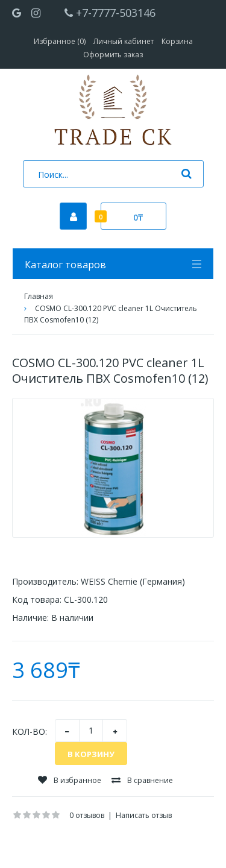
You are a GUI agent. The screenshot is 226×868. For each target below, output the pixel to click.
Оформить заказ (113, 55)
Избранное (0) (60, 41)
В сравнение (142, 780)
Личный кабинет (124, 41)
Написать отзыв (144, 815)
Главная (39, 296)
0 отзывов (87, 815)
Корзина (177, 41)
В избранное (70, 780)
